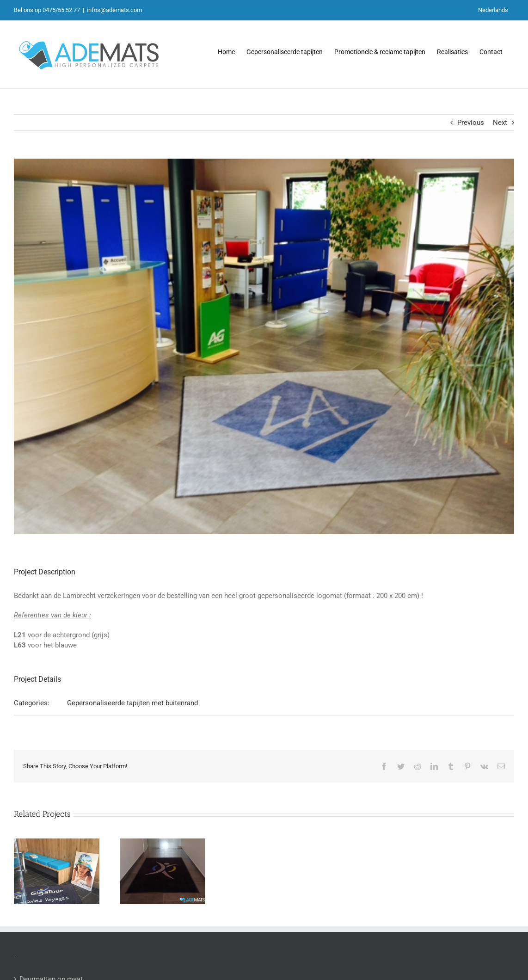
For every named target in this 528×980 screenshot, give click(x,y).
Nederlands (493, 10)
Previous (471, 123)
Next (500, 123)
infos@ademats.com (114, 10)
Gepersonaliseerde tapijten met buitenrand (132, 703)
